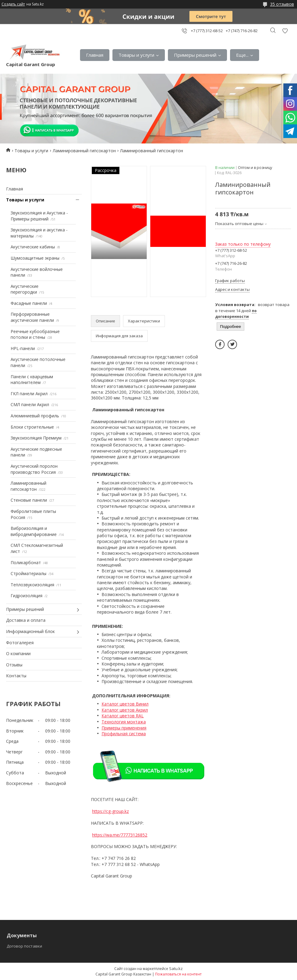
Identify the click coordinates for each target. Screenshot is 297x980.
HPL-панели (23, 348)
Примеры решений (195, 55)
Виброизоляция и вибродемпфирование (34, 531)
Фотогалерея (20, 643)
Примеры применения (124, 728)
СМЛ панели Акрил (30, 404)
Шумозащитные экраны (35, 258)
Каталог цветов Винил (125, 704)
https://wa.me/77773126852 (120, 835)
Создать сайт (13, 4)
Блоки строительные (32, 427)
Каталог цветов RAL (123, 716)
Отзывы (14, 665)
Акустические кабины (33, 247)
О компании (18, 653)
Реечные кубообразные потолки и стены (35, 334)
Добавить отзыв (285, 31)
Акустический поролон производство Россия (34, 469)
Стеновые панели (29, 500)
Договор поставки (24, 946)
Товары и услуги (136, 55)
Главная (95, 55)
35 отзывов (282, 4)
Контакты (16, 676)
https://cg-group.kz (110, 811)
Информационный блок (30, 631)
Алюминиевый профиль (35, 416)
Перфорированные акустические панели (32, 317)
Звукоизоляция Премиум (36, 438)
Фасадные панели (29, 303)
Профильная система (124, 734)
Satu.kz (176, 968)
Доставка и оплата (26, 620)
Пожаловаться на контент (178, 974)
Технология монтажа (124, 722)
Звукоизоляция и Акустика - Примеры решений (39, 216)
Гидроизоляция (27, 596)
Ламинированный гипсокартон (84, 151)
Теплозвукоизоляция (32, 585)
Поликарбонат (26, 562)
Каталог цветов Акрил (125, 710)
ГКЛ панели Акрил (29, 394)
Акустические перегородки (25, 289)
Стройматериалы (28, 573)
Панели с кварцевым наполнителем (32, 380)
